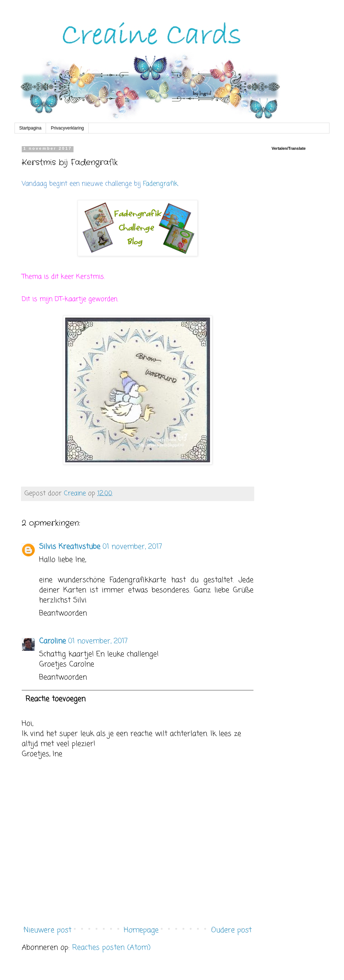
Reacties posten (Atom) (111, 948)
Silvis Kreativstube (70, 547)
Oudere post (231, 930)
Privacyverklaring (67, 128)
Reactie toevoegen (55, 699)
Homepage (141, 930)
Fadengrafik (160, 184)
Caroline (53, 641)
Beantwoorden (63, 613)
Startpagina (30, 128)
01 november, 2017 (132, 547)
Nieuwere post (47, 930)
